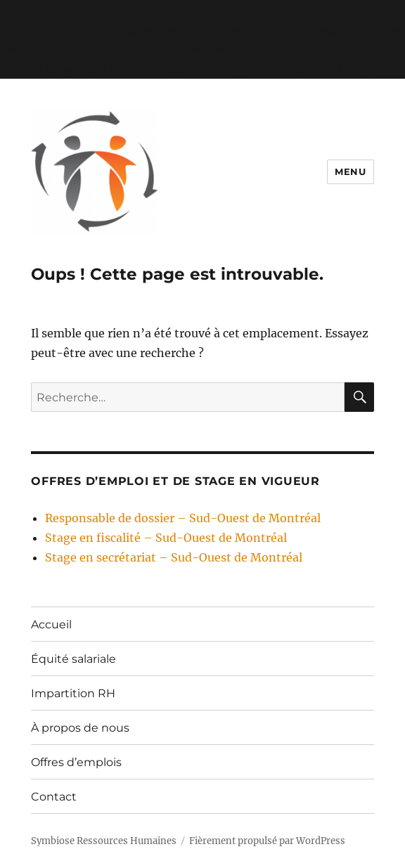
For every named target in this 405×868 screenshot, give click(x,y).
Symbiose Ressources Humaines (104, 841)
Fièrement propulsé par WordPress (267, 841)
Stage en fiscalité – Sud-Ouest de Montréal (166, 538)
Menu (350, 171)
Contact (54, 797)
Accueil (51, 624)
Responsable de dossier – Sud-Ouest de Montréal (183, 518)
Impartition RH (73, 693)
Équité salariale (73, 659)
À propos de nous (80, 728)
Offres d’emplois (76, 762)
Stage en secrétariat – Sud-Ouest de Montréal (174, 557)
